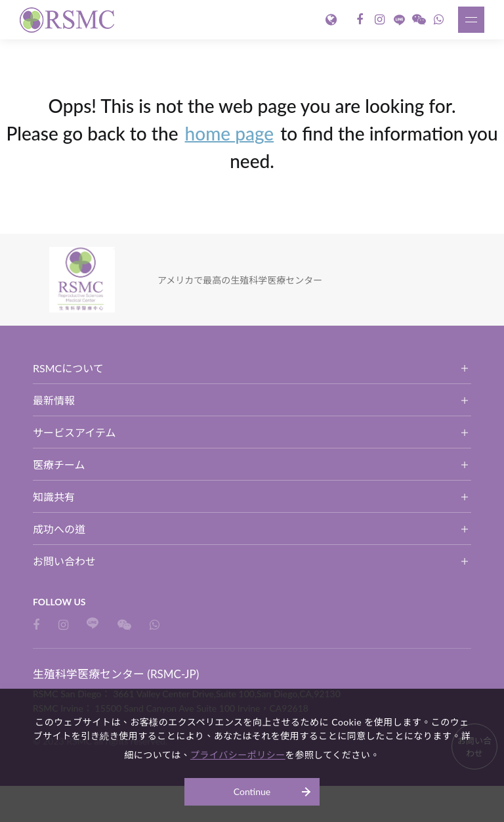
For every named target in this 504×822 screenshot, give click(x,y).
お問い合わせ (64, 561)
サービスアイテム (74, 432)
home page (230, 133)
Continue (252, 791)
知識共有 (54, 497)
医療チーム (59, 465)
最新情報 (54, 400)
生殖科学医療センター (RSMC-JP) (69, 20)
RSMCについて (68, 368)
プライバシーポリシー (238, 755)
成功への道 (59, 529)
